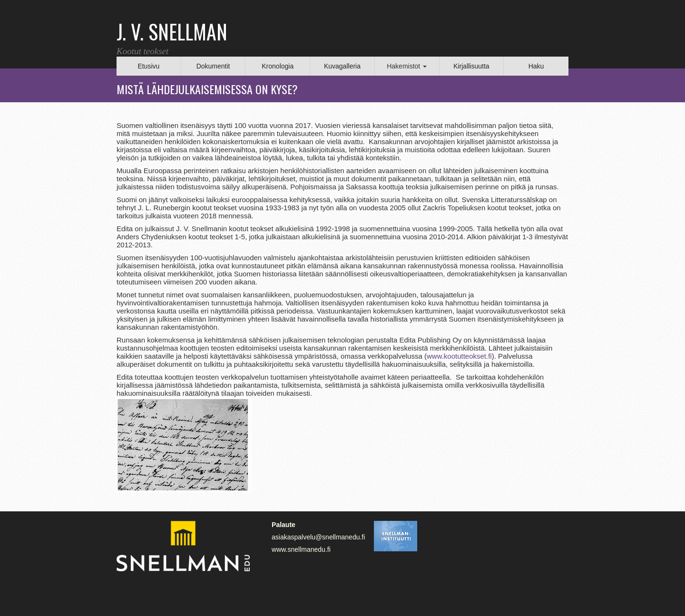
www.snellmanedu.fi (301, 549)
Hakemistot (407, 66)
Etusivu (148, 66)
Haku (536, 66)
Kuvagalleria (342, 66)
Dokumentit (213, 66)
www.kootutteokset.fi (459, 356)
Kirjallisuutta (471, 66)
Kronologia (278, 66)
